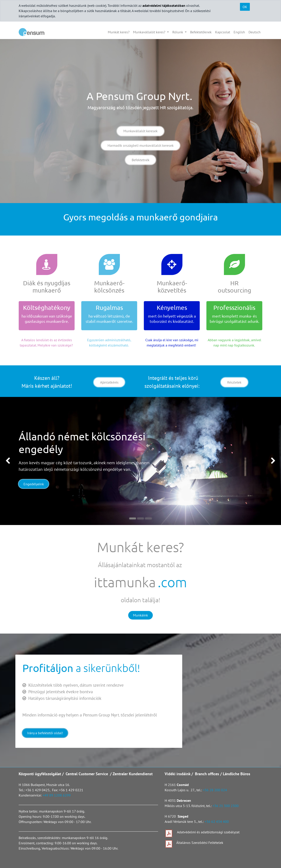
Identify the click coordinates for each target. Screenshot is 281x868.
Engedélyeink (34, 484)
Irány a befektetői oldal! (45, 733)
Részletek (234, 382)
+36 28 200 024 (215, 790)
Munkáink (140, 615)
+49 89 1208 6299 (57, 795)
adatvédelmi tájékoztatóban (164, 5)
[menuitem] (119, 32)
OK (245, 7)
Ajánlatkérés (109, 382)
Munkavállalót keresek (140, 131)
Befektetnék (141, 160)
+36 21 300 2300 (226, 806)
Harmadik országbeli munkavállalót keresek (141, 145)
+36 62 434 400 (217, 822)
